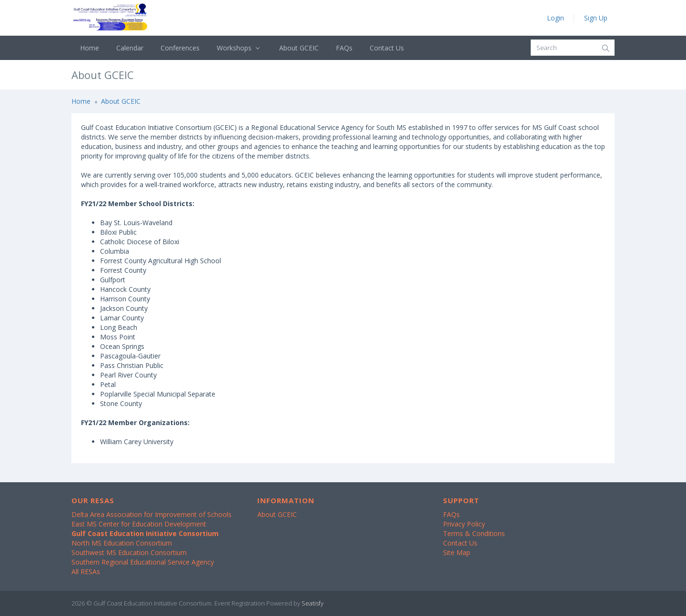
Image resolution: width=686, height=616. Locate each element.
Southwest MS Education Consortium (129, 552)
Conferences (180, 48)
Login (555, 18)
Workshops (239, 48)
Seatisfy (313, 603)
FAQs (344, 48)
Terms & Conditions (474, 533)
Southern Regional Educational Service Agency (143, 562)
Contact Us (387, 48)
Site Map (457, 552)
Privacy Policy (464, 524)
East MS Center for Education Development (139, 524)
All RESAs (86, 571)
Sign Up (596, 18)
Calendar (130, 48)
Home (90, 48)
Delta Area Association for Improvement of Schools (151, 514)
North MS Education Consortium (122, 543)
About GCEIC (299, 48)
